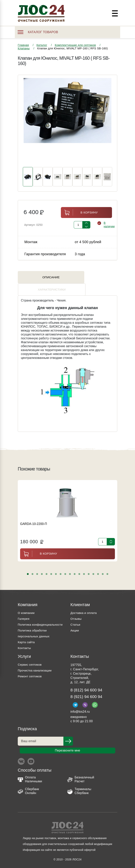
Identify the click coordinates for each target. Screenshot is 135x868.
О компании (27, 603)
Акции (75, 620)
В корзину (79, 215)
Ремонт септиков (30, 672)
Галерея (24, 609)
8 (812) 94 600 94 (87, 686)
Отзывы (76, 609)
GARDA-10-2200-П (34, 514)
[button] (28, 564)
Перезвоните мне (67, 747)
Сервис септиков (30, 660)
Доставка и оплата (84, 603)
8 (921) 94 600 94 (87, 693)
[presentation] (27, 123)
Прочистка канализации (36, 666)
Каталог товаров (38, 32)
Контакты (25, 644)
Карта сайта (27, 638)
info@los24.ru (80, 708)
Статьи (76, 614)
